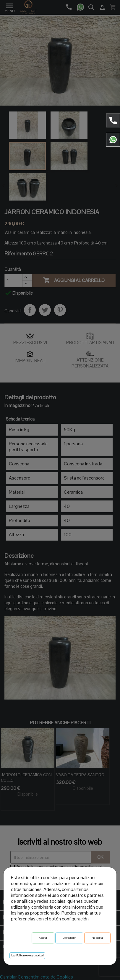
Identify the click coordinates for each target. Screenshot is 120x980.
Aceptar (43, 938)
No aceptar (97, 938)
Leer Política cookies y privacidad (27, 956)
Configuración (69, 938)
